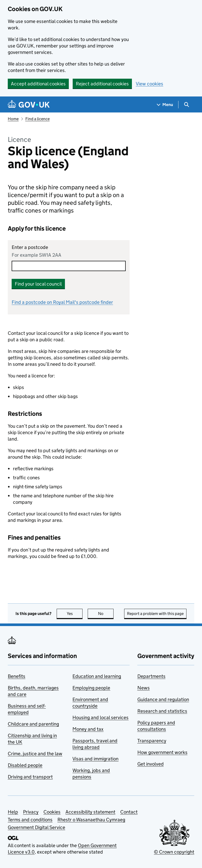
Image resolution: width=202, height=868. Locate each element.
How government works (162, 752)
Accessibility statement (90, 812)
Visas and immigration (95, 759)
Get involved (151, 764)
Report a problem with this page (155, 614)
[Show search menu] (186, 105)
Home (13, 119)
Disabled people (25, 765)
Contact (129, 812)
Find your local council (38, 284)
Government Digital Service (36, 827)
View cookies (149, 84)
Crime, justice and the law (35, 754)
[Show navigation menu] (165, 105)
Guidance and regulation (163, 699)
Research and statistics (162, 711)
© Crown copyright (174, 852)
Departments (151, 676)
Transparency (152, 741)
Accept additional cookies (38, 84)
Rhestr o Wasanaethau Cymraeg (91, 820)
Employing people (91, 688)
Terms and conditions (30, 820)
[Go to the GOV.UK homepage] (29, 105)
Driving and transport (30, 777)
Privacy (31, 812)
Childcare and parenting (33, 724)
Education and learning (97, 676)
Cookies (52, 812)
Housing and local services (100, 717)
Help (13, 812)
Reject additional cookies (102, 84)
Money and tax (88, 729)
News (144, 688)
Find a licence (38, 119)
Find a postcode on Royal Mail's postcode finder (62, 302)
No (106, 614)
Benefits (17, 676)
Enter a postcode (30, 247)
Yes (75, 614)
